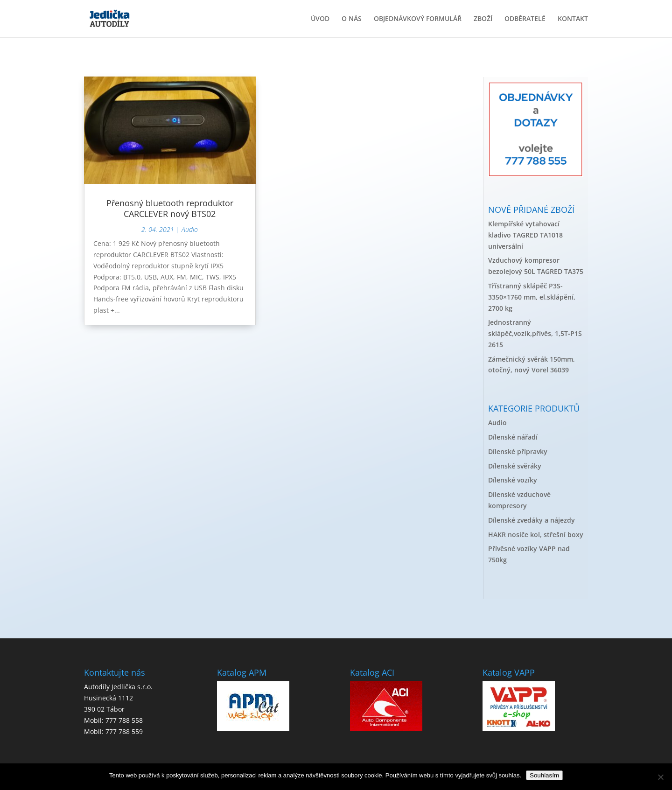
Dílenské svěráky (515, 466)
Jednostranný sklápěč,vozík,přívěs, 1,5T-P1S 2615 (535, 333)
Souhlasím (544, 775)
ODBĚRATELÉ (525, 19)
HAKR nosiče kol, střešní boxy (536, 535)
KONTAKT (573, 19)
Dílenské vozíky (513, 480)
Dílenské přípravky (518, 451)
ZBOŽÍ (483, 19)
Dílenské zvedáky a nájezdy (532, 520)
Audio (190, 229)
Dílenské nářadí (513, 437)
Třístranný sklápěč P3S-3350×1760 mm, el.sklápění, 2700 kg (532, 297)
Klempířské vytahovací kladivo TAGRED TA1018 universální (525, 235)
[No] (660, 777)
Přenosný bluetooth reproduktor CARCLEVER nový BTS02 (170, 208)
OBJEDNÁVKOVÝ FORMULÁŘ (418, 19)
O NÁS (352, 19)
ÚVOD (320, 19)
